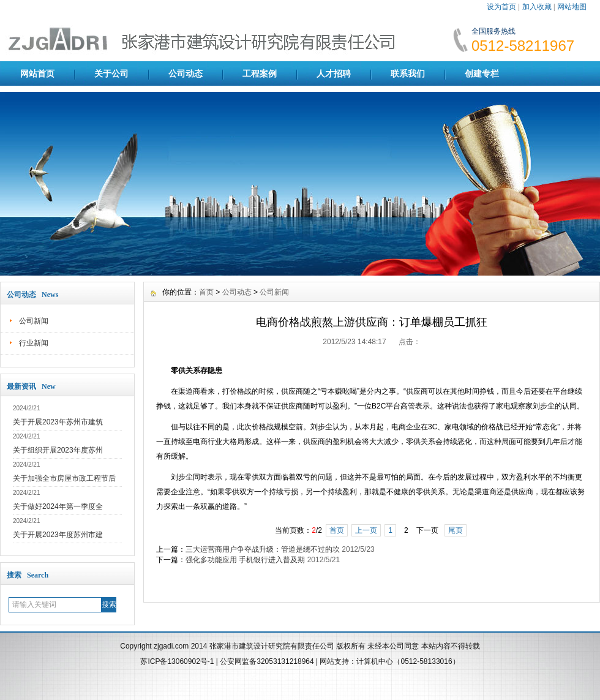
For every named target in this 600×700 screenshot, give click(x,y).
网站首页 (37, 73)
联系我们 (408, 73)
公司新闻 (34, 321)
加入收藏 (537, 7)
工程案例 (260, 73)
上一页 (366, 530)
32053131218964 (286, 661)
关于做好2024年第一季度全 (58, 506)
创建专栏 (482, 73)
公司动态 (186, 73)
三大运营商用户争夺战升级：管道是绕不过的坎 (263, 549)
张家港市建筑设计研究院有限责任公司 (272, 646)
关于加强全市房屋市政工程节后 (64, 478)
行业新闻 (34, 343)
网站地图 (572, 7)
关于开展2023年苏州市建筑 (58, 422)
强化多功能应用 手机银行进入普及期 (245, 560)
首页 (206, 292)
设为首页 (501, 7)
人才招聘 (334, 73)
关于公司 (111, 73)
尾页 (456, 530)
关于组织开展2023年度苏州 (58, 450)
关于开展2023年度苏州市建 (58, 535)
